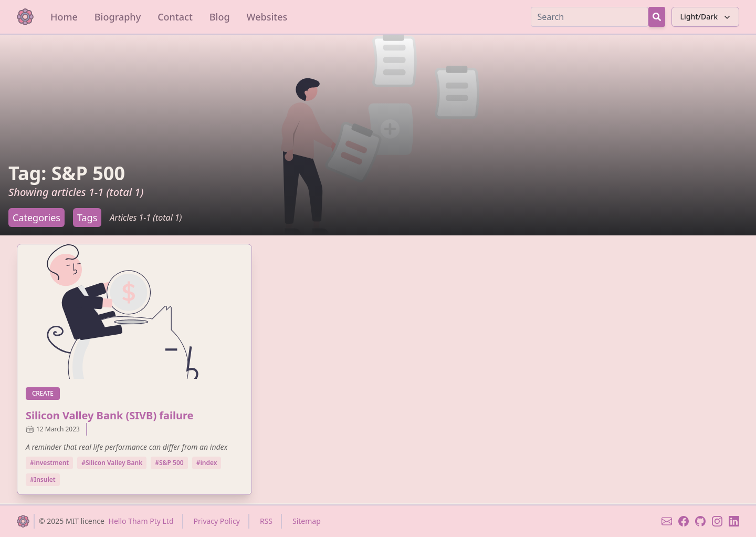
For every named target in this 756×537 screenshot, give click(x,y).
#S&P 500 (169, 463)
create (46, 393)
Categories (36, 218)
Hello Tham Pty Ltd (141, 521)
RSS (266, 521)
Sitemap (307, 521)
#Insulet (43, 479)
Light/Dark (706, 17)
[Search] (590, 17)
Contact (175, 17)
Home (64, 17)
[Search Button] (657, 17)
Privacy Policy (217, 521)
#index (207, 463)
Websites (267, 17)
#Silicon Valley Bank (112, 463)
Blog (220, 17)
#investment (49, 463)
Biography (118, 17)
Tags (87, 218)
